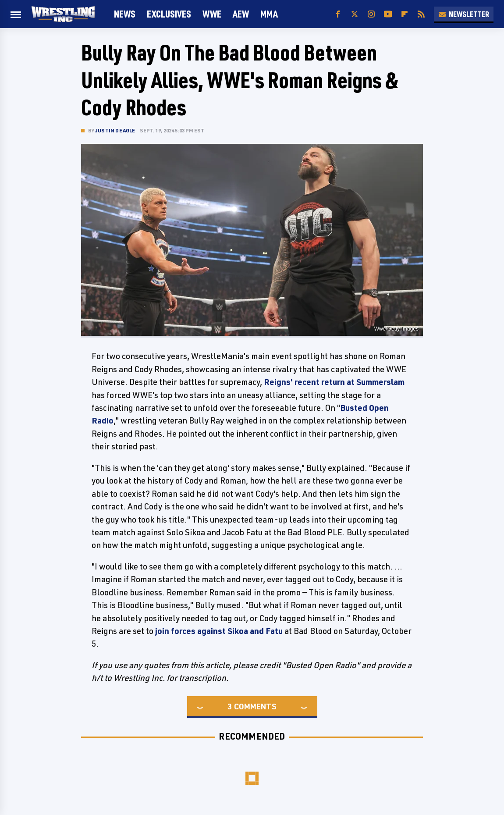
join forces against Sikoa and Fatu (219, 631)
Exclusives (169, 14)
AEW (241, 14)
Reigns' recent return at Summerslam (334, 382)
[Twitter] (355, 14)
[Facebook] (338, 14)
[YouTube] (388, 14)
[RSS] (421, 14)
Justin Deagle (115, 130)
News (125, 14)
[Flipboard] (405, 14)
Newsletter (464, 14)
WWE (212, 14)
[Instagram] (371, 14)
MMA (269, 14)
